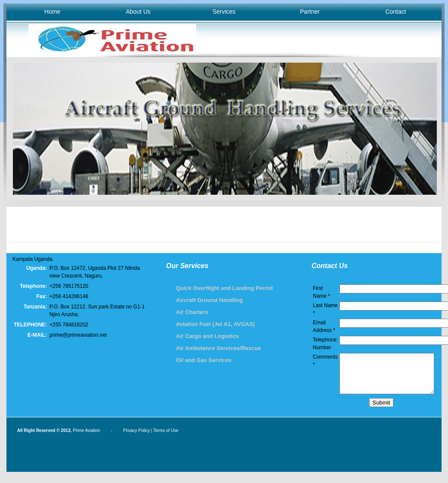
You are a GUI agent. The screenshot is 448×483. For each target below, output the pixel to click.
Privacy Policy (136, 438)
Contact (396, 12)
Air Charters (192, 312)
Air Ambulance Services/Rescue (218, 348)
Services (224, 12)
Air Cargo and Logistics (207, 336)
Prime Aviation (87, 438)
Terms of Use (166, 438)
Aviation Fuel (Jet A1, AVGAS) (215, 324)
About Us (138, 12)
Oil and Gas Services (204, 360)
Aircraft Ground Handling (209, 300)
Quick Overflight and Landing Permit (224, 288)
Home (52, 12)
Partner (310, 12)
